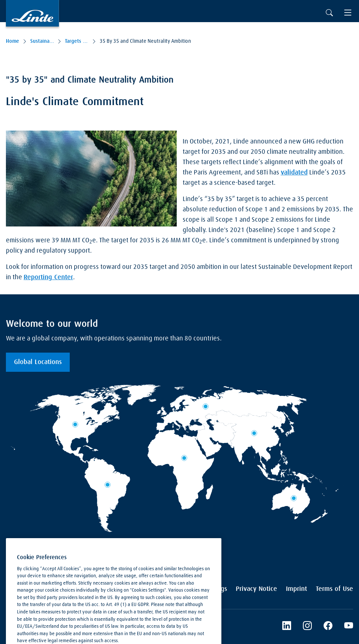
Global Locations (38, 362)
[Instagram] (307, 627)
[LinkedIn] (287, 627)
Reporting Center (48, 277)
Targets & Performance (77, 41)
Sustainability (42, 41)
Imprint (296, 589)
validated (294, 173)
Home (13, 41)
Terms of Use (334, 589)
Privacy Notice (256, 589)
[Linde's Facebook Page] (328, 627)
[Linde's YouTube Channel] (349, 627)
